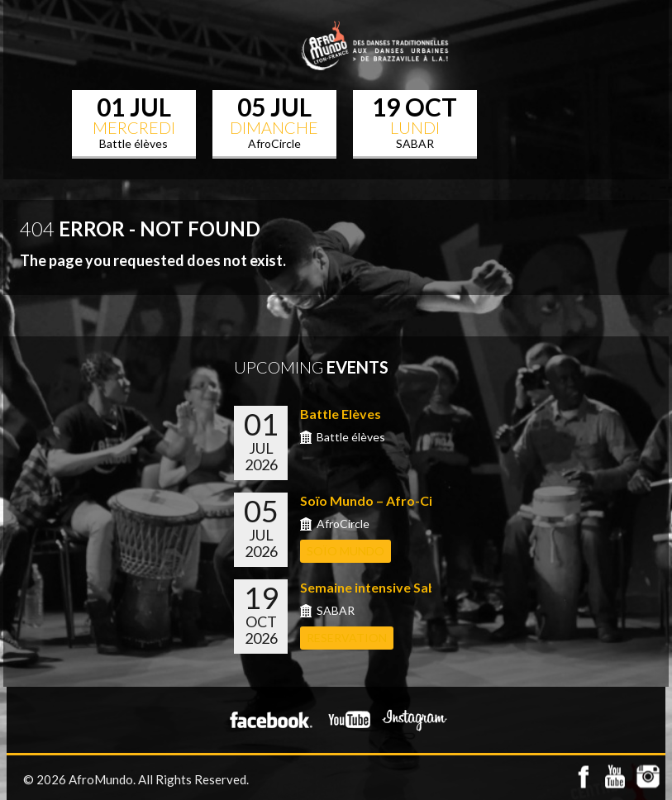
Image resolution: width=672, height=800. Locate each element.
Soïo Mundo (346, 551)
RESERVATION (347, 638)
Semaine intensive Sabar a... (385, 587)
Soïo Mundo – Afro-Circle (378, 500)
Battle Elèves (341, 414)
